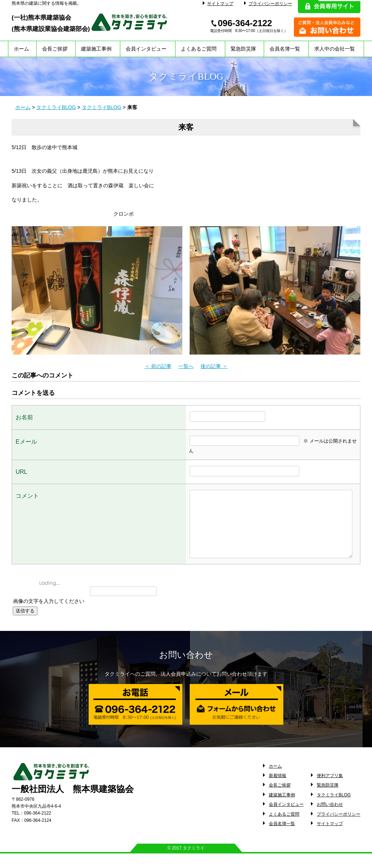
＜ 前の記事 (158, 366)
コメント (27, 496)
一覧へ (186, 366)
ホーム (21, 49)
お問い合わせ (330, 819)
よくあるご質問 (199, 49)
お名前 (24, 417)
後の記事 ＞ (214, 366)
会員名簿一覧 (285, 49)
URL (21, 472)
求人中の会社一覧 (335, 49)
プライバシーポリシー (268, 4)
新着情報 (278, 790)
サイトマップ (218, 4)
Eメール (26, 442)
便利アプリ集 (330, 790)
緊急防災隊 (243, 49)
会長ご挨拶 (55, 49)
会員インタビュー (146, 49)
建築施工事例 (96, 49)
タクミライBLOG (56, 107)
